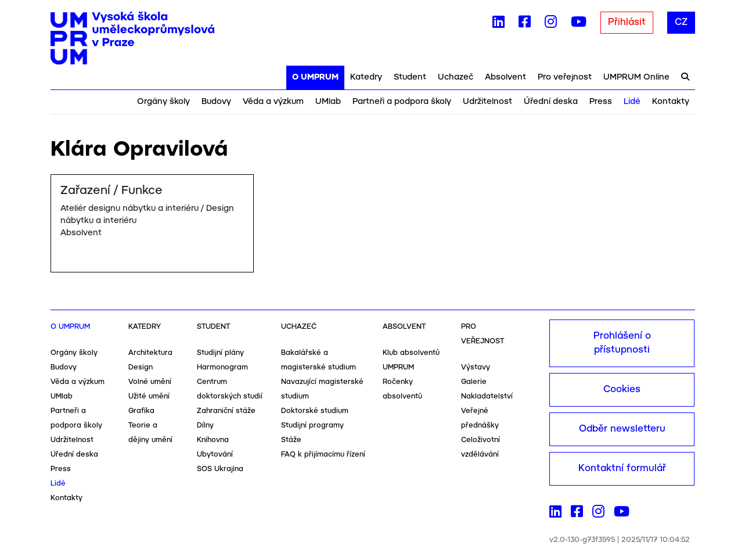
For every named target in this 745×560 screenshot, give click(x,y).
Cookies (622, 390)
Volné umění (150, 382)
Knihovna (213, 440)
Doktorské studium (315, 411)
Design (141, 367)
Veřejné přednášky (480, 418)
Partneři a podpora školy (402, 102)
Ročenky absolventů (402, 389)
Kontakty (671, 102)
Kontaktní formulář (622, 469)
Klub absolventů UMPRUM (411, 360)
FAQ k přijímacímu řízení (323, 455)
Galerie (474, 382)
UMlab (328, 102)
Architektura (150, 353)
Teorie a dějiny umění (150, 433)
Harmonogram (222, 367)
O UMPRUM (315, 77)
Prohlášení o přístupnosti (622, 343)
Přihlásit (627, 22)
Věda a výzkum (273, 102)
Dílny (205, 426)
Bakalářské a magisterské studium (318, 360)
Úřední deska (551, 102)
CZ (681, 22)
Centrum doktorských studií (230, 389)
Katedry (366, 77)
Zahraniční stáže (226, 411)
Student (410, 77)
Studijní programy (312, 426)
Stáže (291, 440)
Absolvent (505, 77)
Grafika (141, 411)
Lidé (632, 102)
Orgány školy (163, 102)
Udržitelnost (487, 102)
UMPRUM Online (636, 77)
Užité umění (149, 396)
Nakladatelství (487, 396)
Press (601, 102)
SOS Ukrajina (220, 469)
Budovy (216, 102)
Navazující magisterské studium (322, 389)
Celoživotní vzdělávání (481, 447)
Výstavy (476, 367)
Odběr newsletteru (622, 429)
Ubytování (215, 455)
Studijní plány (220, 353)
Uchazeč (456, 77)
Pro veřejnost (565, 77)
